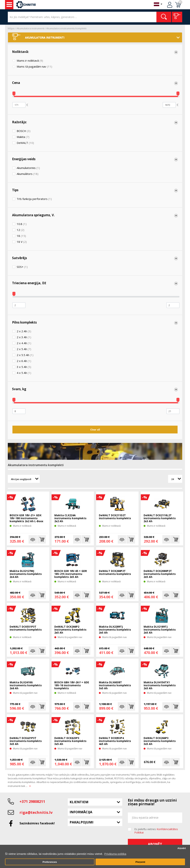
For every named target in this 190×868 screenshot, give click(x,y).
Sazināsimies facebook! (37, 823)
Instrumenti (9, 5)
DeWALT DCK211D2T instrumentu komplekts (115, 517)
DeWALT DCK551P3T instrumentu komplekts (26, 628)
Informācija (81, 812)
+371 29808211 (32, 801)
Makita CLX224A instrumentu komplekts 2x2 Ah (70, 518)
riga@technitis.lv (36, 812)
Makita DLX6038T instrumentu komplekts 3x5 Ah (115, 685)
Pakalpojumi (81, 822)
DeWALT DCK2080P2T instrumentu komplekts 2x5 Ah (160, 574)
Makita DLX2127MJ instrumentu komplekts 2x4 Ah (26, 574)
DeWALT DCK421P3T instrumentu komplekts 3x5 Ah (26, 741)
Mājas (11, 28)
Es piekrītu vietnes (156, 831)
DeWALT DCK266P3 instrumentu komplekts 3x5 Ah (160, 741)
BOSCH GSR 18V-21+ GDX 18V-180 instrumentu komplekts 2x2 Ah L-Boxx (26, 518)
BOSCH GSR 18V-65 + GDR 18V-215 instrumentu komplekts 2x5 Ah (71, 574)
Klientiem (79, 802)
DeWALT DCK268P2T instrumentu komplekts (115, 573)
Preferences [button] (50, 862)
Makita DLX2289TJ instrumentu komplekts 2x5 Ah (115, 630)
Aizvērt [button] (182, 848)
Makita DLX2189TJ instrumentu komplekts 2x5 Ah (160, 630)
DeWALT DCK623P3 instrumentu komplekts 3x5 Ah (70, 741)
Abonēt (155, 844)
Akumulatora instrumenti (30, 28)
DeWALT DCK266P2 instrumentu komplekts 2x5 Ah (70, 630)
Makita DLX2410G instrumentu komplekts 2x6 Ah (26, 685)
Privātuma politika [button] (115, 854)
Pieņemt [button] (140, 862)
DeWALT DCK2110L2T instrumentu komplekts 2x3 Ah (160, 518)
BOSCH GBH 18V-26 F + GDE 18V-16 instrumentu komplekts (72, 685)
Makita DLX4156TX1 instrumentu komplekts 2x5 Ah (160, 685)
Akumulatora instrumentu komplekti (66, 28)
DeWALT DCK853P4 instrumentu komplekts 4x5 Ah (115, 741)
